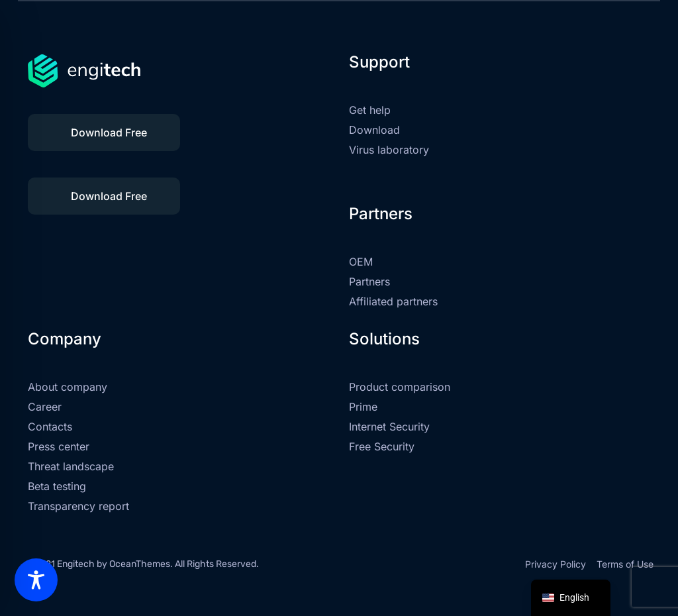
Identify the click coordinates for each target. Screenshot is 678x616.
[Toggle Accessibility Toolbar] (36, 580)
